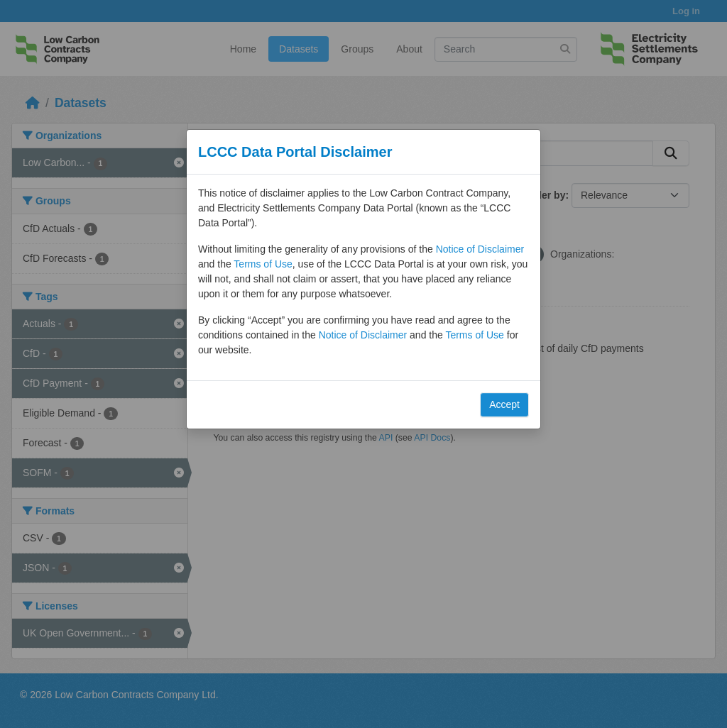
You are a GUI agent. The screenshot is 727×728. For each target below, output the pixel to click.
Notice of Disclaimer (480, 249)
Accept (504, 404)
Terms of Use (263, 264)
